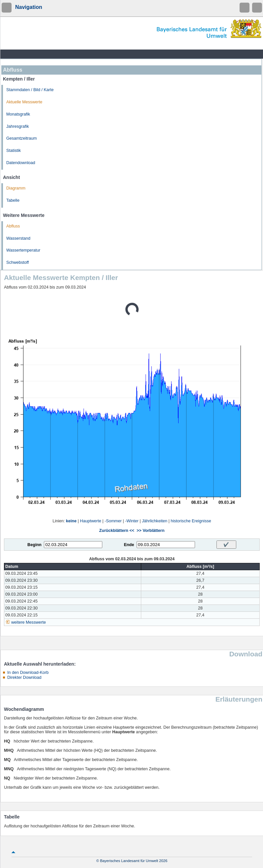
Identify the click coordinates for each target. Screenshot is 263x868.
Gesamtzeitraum (21, 138)
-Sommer (113, 521)
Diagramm (16, 188)
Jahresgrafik (18, 126)
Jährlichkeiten (155, 521)
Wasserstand (18, 238)
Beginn (34, 545)
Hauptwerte (90, 521)
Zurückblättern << (117, 531)
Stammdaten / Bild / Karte (30, 90)
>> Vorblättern (150, 531)
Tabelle (13, 200)
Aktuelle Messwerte (24, 102)
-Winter (132, 521)
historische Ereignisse (191, 521)
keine (71, 521)
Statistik (14, 151)
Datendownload (21, 163)
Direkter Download (24, 677)
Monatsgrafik (18, 114)
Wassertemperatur (23, 250)
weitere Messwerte (29, 622)
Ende (129, 545)
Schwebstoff (17, 262)
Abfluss (13, 226)
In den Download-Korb (28, 673)
